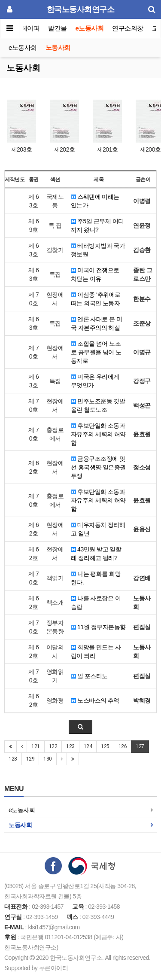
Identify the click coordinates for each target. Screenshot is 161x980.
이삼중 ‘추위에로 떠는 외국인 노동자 (96, 299)
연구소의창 (128, 28)
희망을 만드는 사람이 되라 (96, 651)
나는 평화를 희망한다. (96, 578)
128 (13, 759)
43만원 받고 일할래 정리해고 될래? (96, 554)
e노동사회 (90, 28)
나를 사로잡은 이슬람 (96, 603)
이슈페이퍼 (24, 28)
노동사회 (58, 47)
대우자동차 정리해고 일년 (98, 529)
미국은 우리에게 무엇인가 (95, 381)
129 (30, 759)
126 (123, 746)
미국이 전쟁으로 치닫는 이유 (95, 274)
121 (36, 746)
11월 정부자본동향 (98, 627)
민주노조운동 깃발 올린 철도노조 (98, 405)
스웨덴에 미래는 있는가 (95, 201)
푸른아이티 (54, 968)
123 (70, 746)
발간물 (58, 28)
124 (88, 746)
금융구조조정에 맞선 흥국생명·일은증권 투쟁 (98, 467)
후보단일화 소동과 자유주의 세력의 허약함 (98, 434)
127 (140, 746)
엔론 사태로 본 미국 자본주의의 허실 (97, 323)
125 (105, 746)
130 (48, 759)
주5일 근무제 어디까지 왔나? (97, 225)
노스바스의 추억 (95, 700)
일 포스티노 (89, 676)
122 (53, 746)
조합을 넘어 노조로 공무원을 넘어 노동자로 (96, 352)
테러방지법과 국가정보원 (98, 250)
